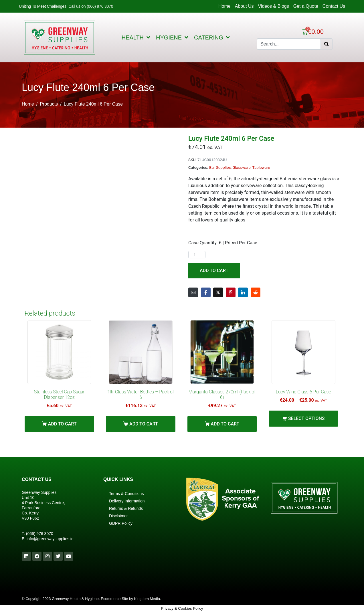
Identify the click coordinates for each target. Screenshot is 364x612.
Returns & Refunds (126, 508)
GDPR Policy (121, 523)
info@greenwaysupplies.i (49, 539)
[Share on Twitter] (218, 292)
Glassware (242, 167)
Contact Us (334, 6)
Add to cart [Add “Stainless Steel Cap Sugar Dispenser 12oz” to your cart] (62, 424)
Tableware (261, 167)
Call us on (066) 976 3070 (91, 6)
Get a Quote (306, 6)
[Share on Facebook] (206, 292)
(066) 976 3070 (40, 534)
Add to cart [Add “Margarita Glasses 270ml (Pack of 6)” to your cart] (225, 424)
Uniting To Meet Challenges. (44, 6)
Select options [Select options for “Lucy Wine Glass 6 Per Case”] (306, 418)
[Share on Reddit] (256, 292)
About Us (244, 6)
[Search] (327, 44)
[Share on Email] (193, 292)
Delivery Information (127, 501)
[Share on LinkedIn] (243, 292)
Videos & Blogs (273, 6)
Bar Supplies (220, 167)
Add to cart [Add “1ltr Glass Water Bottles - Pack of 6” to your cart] (144, 424)
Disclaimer (118, 516)
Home (224, 6)
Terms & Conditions (126, 494)
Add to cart (214, 271)
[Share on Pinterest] (231, 292)
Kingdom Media (147, 599)
